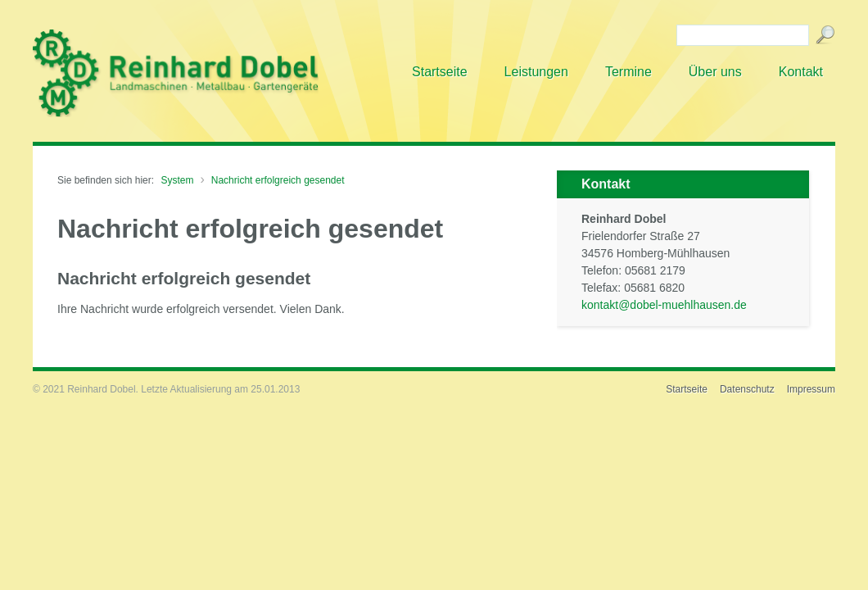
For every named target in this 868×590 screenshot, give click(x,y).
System (177, 180)
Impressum (811, 389)
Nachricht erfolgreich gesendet (278, 180)
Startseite (687, 389)
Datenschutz (747, 389)
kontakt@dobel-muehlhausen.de (664, 305)
